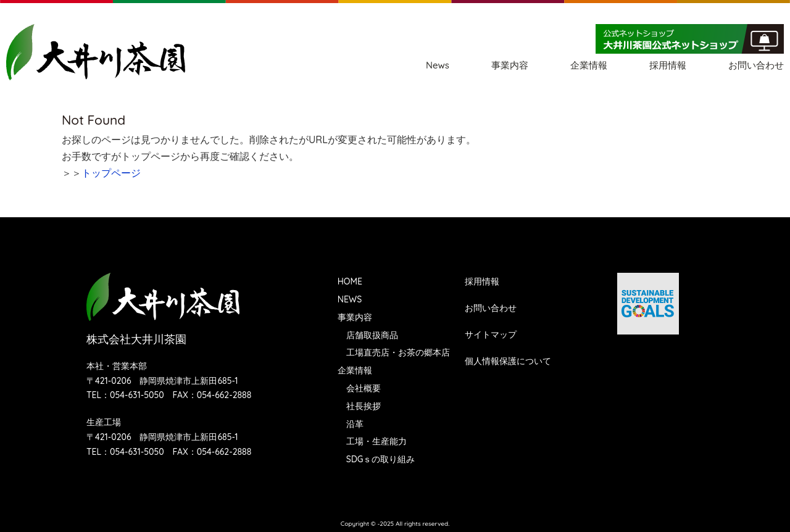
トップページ (111, 173)
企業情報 (589, 65)
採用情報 (668, 65)
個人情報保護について (508, 361)
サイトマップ (491, 335)
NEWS (350, 299)
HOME (350, 281)
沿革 (355, 424)
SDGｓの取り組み (381, 459)
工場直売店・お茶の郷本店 (398, 352)
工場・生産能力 (376, 441)
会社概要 (364, 388)
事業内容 (510, 65)
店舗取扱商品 (372, 335)
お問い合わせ (756, 65)
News (438, 65)
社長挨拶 (364, 406)
